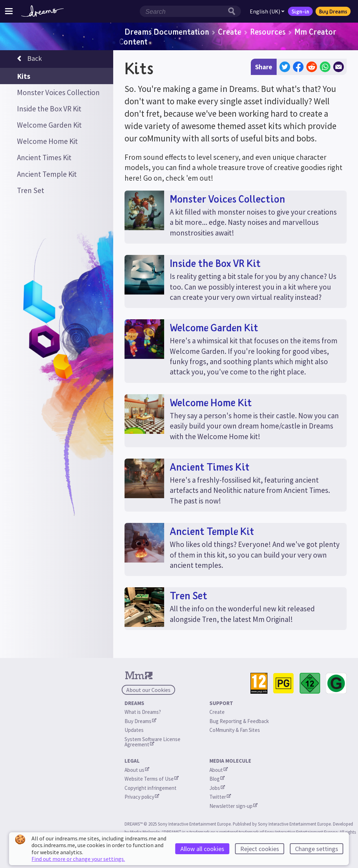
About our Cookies (148, 690)
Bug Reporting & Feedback (239, 721)
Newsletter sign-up (233, 806)
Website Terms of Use (152, 779)
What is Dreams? (143, 712)
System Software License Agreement (153, 742)
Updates (134, 730)
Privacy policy (142, 797)
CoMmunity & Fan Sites (235, 730)
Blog (217, 779)
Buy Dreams (333, 11)
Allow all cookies (202, 849)
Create (230, 31)
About (219, 770)
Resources (268, 31)
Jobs (217, 788)
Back (29, 59)
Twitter (220, 797)
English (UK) (267, 11)
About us (137, 770)
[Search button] (233, 11)
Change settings (317, 849)
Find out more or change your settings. (78, 859)
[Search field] (183, 11)
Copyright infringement (151, 788)
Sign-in (300, 11)
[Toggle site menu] (9, 11)
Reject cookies (260, 849)
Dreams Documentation (167, 31)
